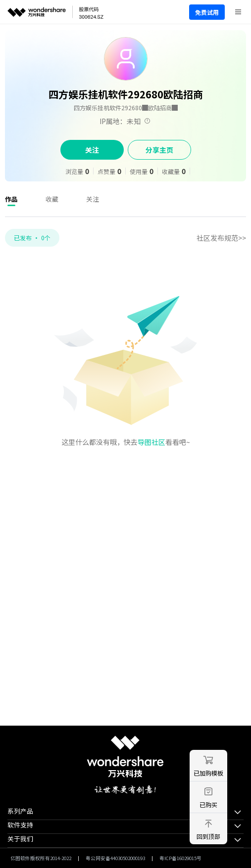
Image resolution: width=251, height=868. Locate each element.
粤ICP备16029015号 (180, 858)
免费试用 (207, 12)
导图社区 (151, 442)
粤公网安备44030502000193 (115, 858)
